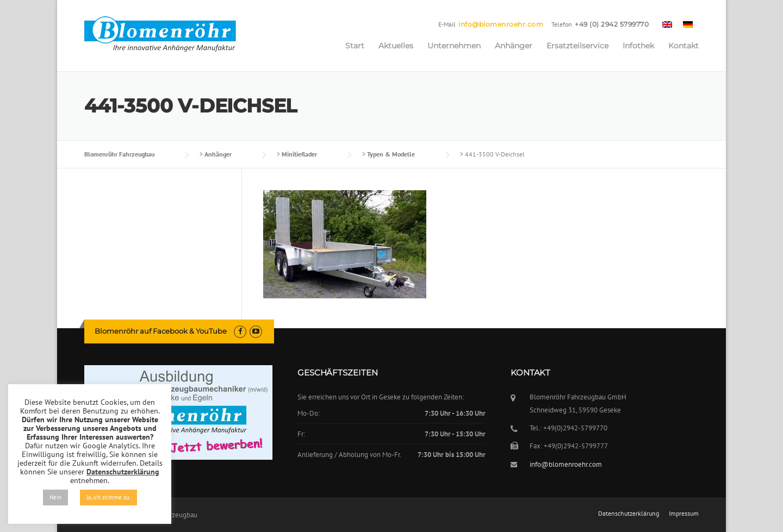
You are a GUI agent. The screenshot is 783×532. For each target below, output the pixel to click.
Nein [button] (55, 497)
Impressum (684, 514)
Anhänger (514, 46)
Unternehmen (454, 46)
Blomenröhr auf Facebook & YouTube (161, 331)
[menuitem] (667, 24)
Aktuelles (396, 46)
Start (355, 46)
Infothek (638, 46)
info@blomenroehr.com (501, 24)
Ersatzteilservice (577, 46)
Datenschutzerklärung (629, 514)
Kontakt (683, 46)
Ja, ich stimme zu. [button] (108, 497)
